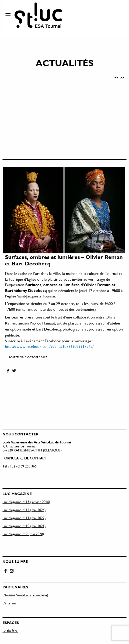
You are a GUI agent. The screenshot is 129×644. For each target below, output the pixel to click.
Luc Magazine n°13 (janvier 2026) (26, 502)
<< (116, 78)
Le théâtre (10, 631)
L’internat (9, 603)
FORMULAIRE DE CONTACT (25, 458)
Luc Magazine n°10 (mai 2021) (24, 526)
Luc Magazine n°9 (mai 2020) (23, 534)
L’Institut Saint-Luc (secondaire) (25, 595)
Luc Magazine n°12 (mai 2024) (24, 510)
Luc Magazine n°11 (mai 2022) (24, 518)
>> (122, 78)
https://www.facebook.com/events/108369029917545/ (49, 346)
